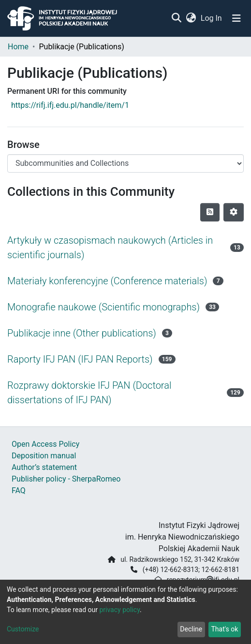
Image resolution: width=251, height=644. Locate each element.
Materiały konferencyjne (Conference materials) (107, 281)
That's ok (224, 629)
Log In (212, 18)
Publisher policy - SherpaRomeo (66, 479)
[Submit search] (176, 18)
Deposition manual (44, 456)
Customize (23, 629)
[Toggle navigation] (236, 18)
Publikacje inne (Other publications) (82, 333)
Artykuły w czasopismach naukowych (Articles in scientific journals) (110, 248)
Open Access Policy (45, 444)
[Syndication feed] (210, 212)
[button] (191, 18)
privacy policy (119, 610)
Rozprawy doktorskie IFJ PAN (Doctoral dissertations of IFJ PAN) (89, 393)
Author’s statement (44, 467)
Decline (191, 629)
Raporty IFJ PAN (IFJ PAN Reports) (80, 359)
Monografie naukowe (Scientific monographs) (103, 307)
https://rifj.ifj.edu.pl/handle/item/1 (70, 105)
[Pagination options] (234, 212)
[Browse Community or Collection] (125, 163)
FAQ (19, 490)
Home (18, 47)
